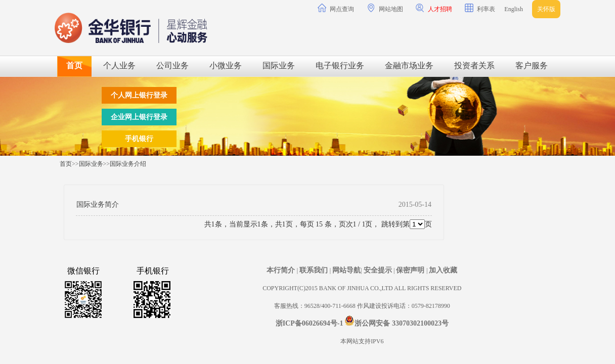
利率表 (480, 8)
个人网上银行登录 (139, 95)
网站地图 (385, 8)
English (514, 9)
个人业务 (119, 65)
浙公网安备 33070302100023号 (402, 323)
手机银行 (139, 139)
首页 (74, 65)
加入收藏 (443, 270)
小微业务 (226, 65)
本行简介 (282, 270)
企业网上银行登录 (139, 117)
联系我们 (315, 270)
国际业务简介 (98, 204)
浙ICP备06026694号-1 (310, 323)
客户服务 (532, 65)
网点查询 (336, 8)
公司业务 (172, 65)
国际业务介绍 (128, 164)
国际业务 (279, 65)
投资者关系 (474, 65)
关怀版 (546, 9)
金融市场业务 (409, 65)
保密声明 (411, 270)
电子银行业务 (340, 65)
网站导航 (346, 270)
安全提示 (379, 270)
